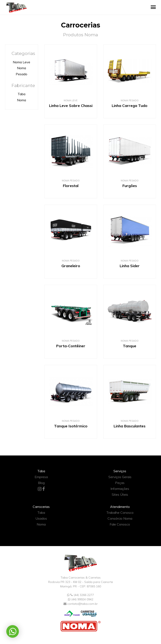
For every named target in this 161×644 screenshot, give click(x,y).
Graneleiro (71, 266)
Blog (41, 483)
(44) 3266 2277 (80, 595)
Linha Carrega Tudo (130, 106)
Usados (41, 518)
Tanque (130, 346)
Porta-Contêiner (71, 346)
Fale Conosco (120, 524)
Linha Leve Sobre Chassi (71, 106)
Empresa (41, 477)
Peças (120, 483)
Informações (120, 489)
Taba (21, 94)
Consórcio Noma (120, 518)
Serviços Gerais (120, 477)
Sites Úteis (120, 494)
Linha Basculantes (130, 426)
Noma (21, 100)
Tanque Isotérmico (71, 426)
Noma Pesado (130, 100)
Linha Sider (130, 266)
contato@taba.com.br (82, 604)
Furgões (130, 186)
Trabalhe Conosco (120, 513)
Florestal (71, 186)
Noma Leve (21, 62)
